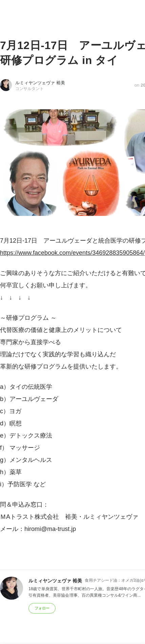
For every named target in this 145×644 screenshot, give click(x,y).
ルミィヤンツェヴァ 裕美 (40, 83)
